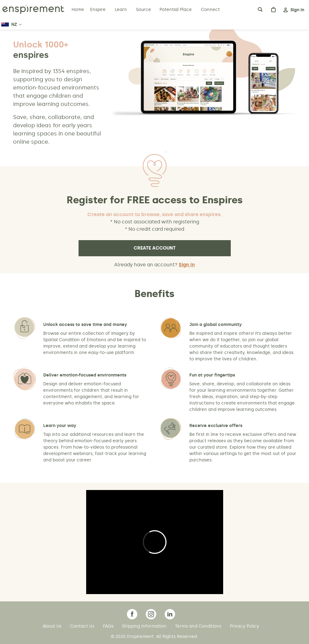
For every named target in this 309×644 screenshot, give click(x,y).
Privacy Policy (244, 626)
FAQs (109, 626)
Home (78, 10)
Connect (210, 10)
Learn (121, 10)
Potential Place (176, 10)
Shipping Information (145, 626)
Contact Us (83, 626)
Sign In (187, 265)
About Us (53, 626)
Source (144, 10)
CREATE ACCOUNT (155, 248)
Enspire (98, 10)
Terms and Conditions (199, 626)
